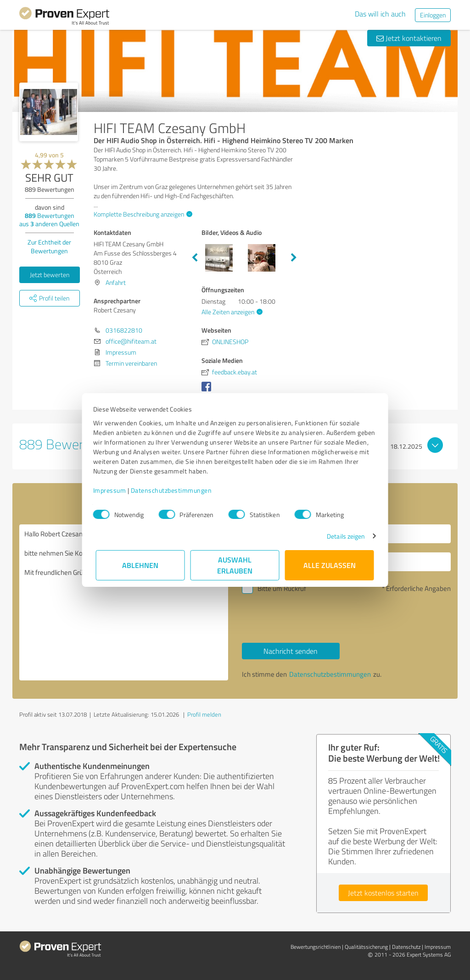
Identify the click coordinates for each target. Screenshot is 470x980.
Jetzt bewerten (50, 275)
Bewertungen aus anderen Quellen (49, 220)
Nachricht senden (291, 651)
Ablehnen (141, 565)
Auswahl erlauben (235, 565)
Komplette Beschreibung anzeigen (142, 214)
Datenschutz (406, 947)
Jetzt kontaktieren (409, 38)
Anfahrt (116, 282)
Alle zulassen (330, 565)
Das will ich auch (380, 14)
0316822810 (124, 330)
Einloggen (433, 15)
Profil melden (204, 714)
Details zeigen (343, 536)
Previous (195, 258)
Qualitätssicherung (366, 947)
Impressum (112, 490)
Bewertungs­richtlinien (316, 947)
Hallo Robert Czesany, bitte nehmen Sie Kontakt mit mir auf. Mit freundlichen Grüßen (124, 602)
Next (294, 258)
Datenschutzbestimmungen (174, 490)
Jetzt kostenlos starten (383, 893)
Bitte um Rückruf (282, 588)
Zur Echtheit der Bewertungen (49, 246)
